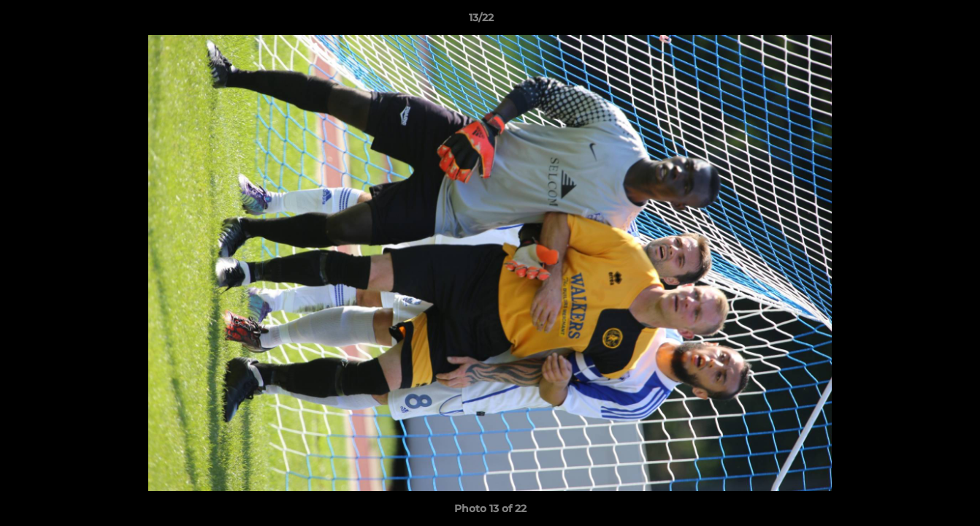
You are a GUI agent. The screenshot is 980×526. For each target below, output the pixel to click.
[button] (919, 21)
